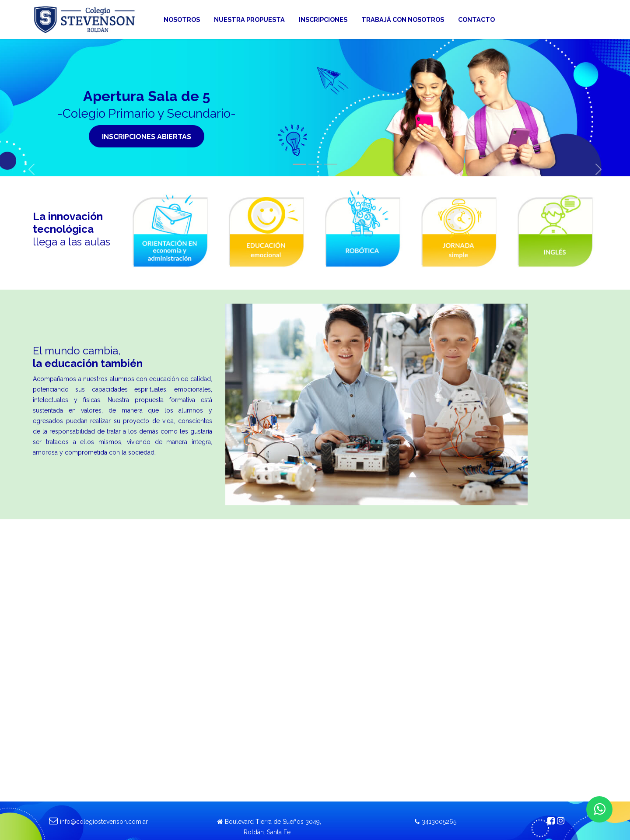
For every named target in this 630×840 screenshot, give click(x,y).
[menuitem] (182, 20)
